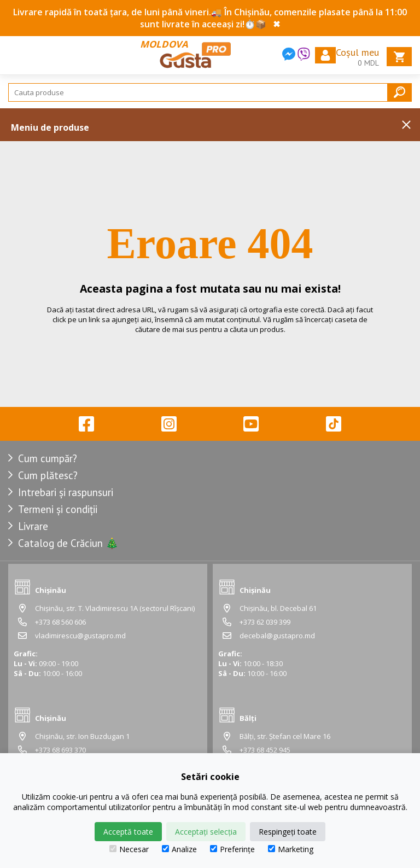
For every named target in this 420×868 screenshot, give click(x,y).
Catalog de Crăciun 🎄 (68, 543)
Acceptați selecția (206, 832)
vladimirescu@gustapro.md (80, 636)
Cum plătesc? (48, 475)
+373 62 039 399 (265, 622)
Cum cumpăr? (48, 458)
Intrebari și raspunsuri (66, 492)
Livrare (33, 526)
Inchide (406, 125)
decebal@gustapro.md (277, 636)
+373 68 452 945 (265, 750)
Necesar (129, 849)
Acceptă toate (128, 832)
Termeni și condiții (58, 509)
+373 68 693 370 (60, 750)
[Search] (210, 92)
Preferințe (232, 849)
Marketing (291, 849)
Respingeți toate (288, 832)
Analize (179, 849)
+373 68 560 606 (60, 622)
